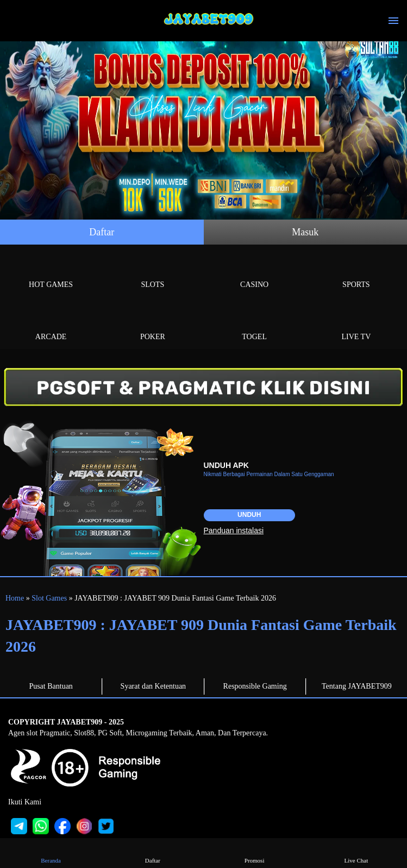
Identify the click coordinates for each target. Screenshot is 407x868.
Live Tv (356, 324)
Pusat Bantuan (51, 686)
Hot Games (51, 272)
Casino (255, 272)
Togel (255, 324)
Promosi (254, 853)
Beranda (51, 853)
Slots (152, 272)
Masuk (305, 232)
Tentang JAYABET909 (357, 686)
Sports (356, 272)
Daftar (102, 232)
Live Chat (356, 853)
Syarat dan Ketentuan (154, 686)
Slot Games (49, 598)
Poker (152, 324)
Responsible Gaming (255, 686)
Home (15, 598)
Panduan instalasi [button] (234, 530)
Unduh (249, 515)
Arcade (51, 324)
